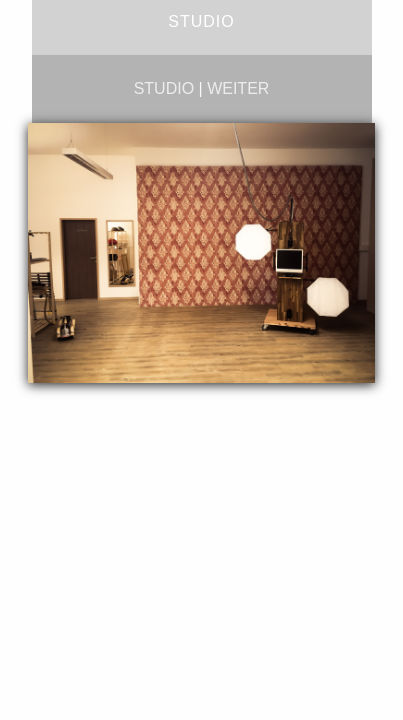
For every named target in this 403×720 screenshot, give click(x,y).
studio (164, 88)
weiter (238, 88)
